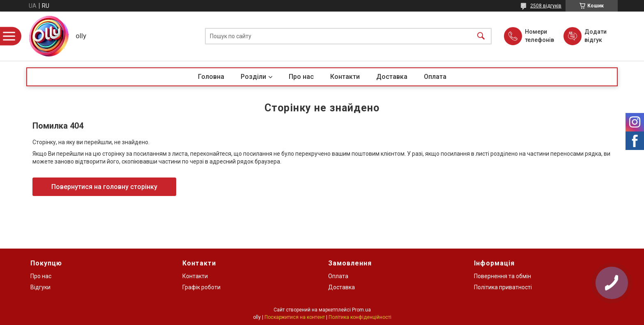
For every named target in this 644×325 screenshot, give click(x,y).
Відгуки (40, 287)
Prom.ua (361, 310)
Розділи (253, 77)
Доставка (392, 77)
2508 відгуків (546, 6)
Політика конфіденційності (360, 317)
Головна (211, 77)
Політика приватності (503, 287)
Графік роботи (201, 287)
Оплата (435, 77)
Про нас (301, 77)
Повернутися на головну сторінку (104, 187)
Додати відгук (596, 36)
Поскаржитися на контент (295, 317)
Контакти (345, 77)
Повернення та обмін (503, 276)
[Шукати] (481, 36)
